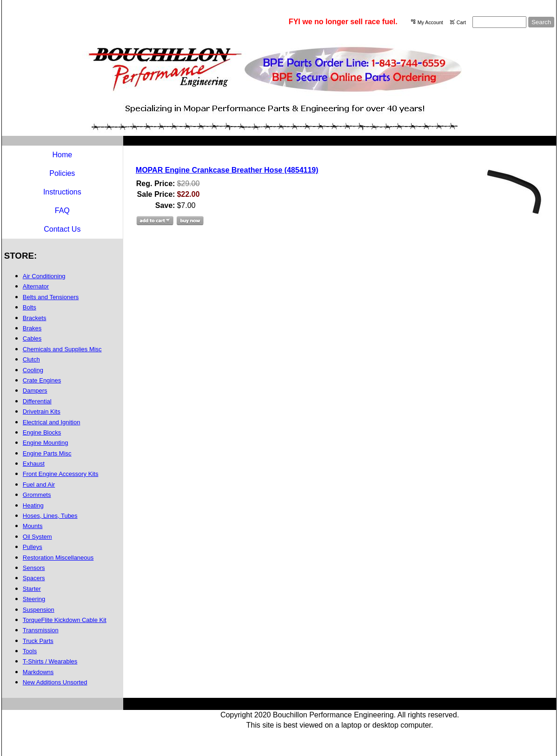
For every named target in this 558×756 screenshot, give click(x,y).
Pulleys (33, 547)
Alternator (36, 286)
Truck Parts (38, 641)
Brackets (35, 318)
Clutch (31, 359)
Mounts (33, 526)
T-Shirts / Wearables (50, 661)
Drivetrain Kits (42, 411)
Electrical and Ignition (52, 422)
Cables (32, 338)
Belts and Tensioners (51, 297)
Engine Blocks (42, 432)
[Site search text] (499, 22)
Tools (30, 651)
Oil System (37, 537)
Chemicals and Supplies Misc (62, 349)
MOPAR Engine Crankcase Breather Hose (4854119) (227, 170)
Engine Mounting (46, 443)
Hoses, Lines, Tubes (50, 516)
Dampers (35, 391)
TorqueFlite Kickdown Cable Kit (65, 620)
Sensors (34, 568)
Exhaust (34, 464)
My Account (430, 22)
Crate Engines (42, 380)
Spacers (34, 578)
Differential (37, 401)
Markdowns (38, 672)
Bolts (30, 307)
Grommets (37, 495)
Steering (34, 599)
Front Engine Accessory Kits (61, 474)
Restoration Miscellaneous (58, 558)
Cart (461, 22)
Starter (32, 589)
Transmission (41, 630)
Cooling (33, 370)
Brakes (32, 328)
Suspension (39, 610)
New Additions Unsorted (55, 682)
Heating (33, 505)
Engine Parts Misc (47, 453)
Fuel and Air (39, 485)
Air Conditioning (44, 276)
